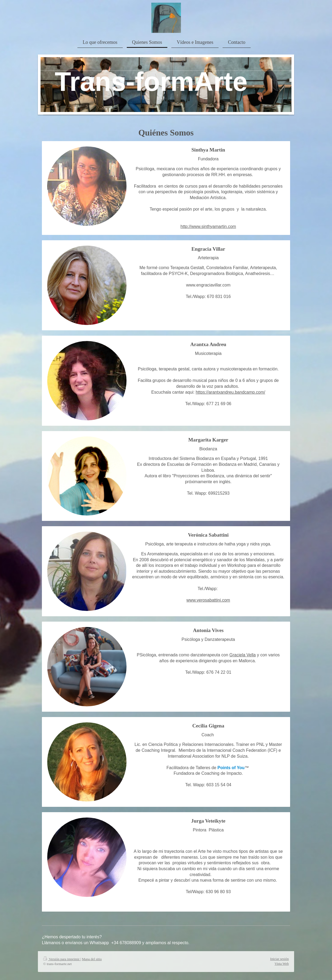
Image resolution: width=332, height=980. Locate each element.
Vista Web (282, 964)
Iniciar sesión (279, 959)
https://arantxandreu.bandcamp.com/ (230, 392)
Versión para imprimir (62, 959)
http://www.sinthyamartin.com (208, 226)
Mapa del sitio (92, 959)
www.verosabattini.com (208, 600)
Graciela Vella (243, 655)
